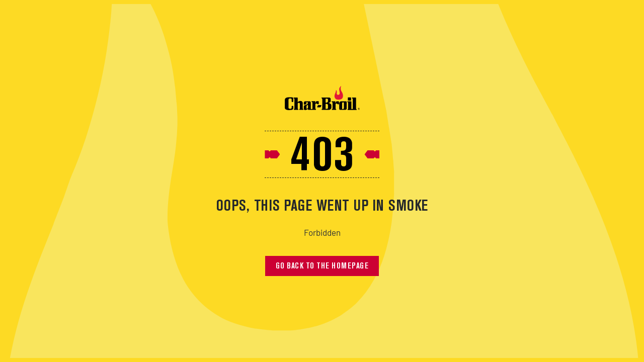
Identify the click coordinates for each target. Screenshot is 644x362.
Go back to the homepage (322, 266)
